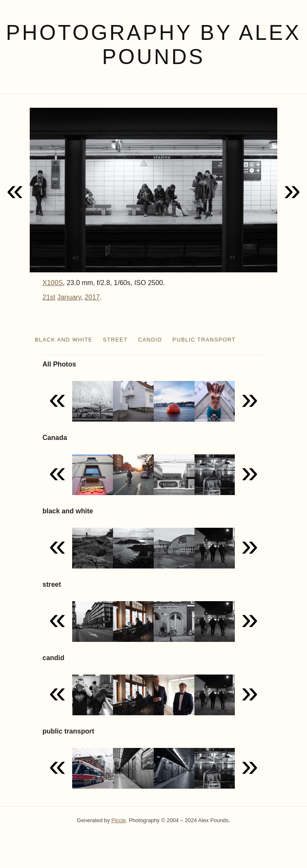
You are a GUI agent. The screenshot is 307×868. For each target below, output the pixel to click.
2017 (92, 297)
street (115, 340)
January (69, 297)
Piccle (118, 820)
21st (49, 297)
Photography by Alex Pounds (153, 45)
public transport (204, 340)
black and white (64, 340)
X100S (53, 283)
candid (150, 340)
